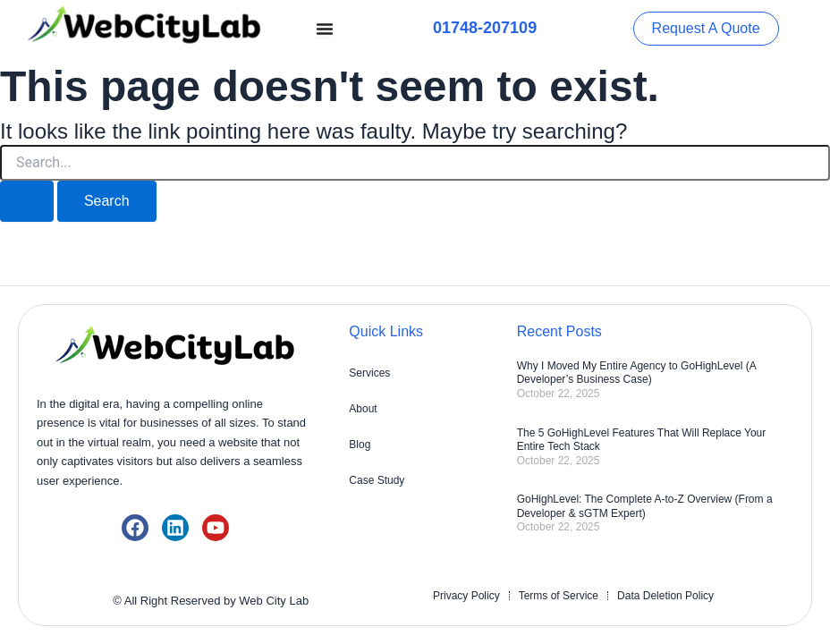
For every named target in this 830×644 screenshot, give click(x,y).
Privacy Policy (466, 596)
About (363, 409)
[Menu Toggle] (325, 29)
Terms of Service (559, 596)
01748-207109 (485, 28)
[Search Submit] (27, 201)
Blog (360, 445)
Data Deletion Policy (665, 596)
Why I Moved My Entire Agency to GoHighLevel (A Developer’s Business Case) (636, 373)
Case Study (377, 480)
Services (369, 373)
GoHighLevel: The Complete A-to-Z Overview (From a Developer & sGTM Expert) (645, 506)
